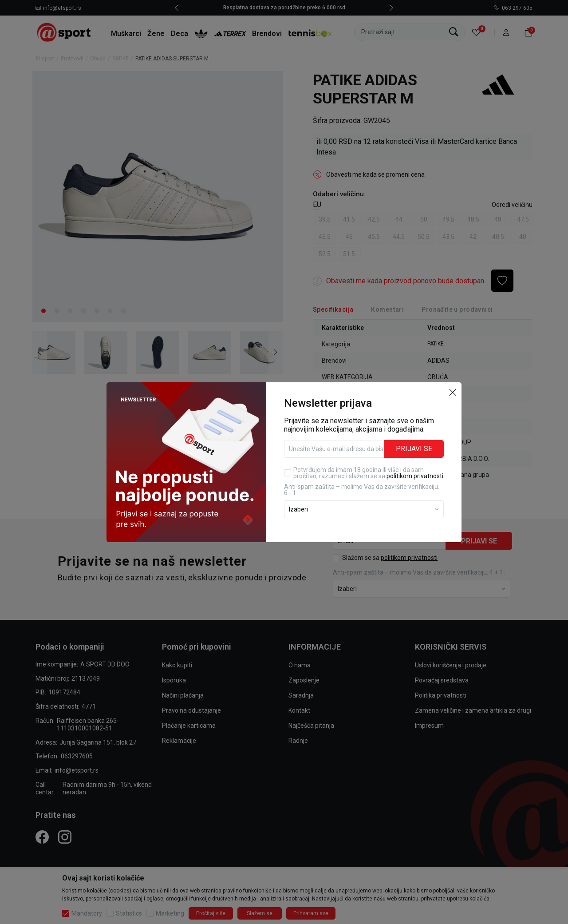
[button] (453, 392)
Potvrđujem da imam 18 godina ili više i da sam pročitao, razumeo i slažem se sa (368, 473)
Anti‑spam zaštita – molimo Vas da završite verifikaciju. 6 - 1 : (362, 490)
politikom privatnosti (415, 476)
